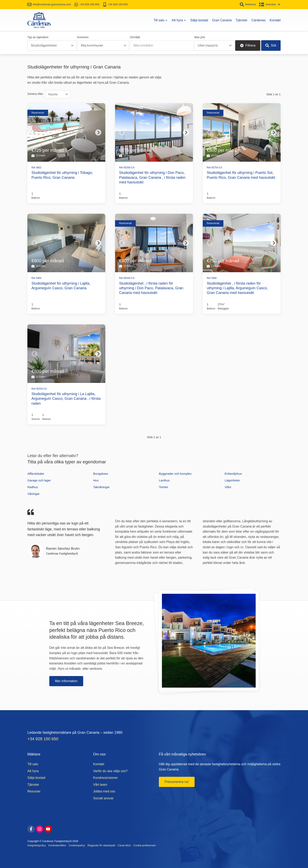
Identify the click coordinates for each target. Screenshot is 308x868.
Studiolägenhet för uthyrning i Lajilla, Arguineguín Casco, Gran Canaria (61, 286)
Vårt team (100, 785)
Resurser (34, 791)
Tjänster (242, 20)
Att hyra (179, 20)
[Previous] (34, 132)
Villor (228, 487)
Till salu (161, 20)
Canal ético (124, 845)
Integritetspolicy (37, 845)
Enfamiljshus (233, 474)
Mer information (66, 681)
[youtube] (48, 829)
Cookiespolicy (77, 845)
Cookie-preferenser (145, 845)
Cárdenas (258, 20)
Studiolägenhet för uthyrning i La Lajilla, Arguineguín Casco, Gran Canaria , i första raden (66, 399)
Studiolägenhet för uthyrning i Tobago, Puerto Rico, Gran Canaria (62, 175)
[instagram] (40, 829)
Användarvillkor (57, 845)
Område (135, 37)
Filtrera (248, 46)
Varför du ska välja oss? (110, 771)
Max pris (200, 37)
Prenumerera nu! (177, 782)
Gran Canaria (222, 20)
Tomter (164, 487)
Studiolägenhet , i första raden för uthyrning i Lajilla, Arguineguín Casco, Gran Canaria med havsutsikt (237, 288)
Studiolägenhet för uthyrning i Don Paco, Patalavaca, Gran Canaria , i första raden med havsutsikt (152, 177)
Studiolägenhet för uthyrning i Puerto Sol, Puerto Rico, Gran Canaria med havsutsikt (241, 175)
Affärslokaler (36, 474)
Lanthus (164, 480)
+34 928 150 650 (43, 739)
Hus (96, 480)
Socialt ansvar (103, 798)
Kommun (83, 37)
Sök (271, 46)
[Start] (39, 20)
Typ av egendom (38, 37)
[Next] (98, 132)
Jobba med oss (104, 791)
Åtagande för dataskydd (101, 845)
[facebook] (31, 829)
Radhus (33, 487)
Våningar (33, 494)
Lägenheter (232, 480)
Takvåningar (101, 487)
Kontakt (275, 20)
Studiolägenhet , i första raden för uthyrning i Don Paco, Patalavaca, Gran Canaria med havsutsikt (151, 288)
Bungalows (101, 474)
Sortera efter (35, 94)
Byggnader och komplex (175, 474)
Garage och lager (39, 480)
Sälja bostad (199, 20)
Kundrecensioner (105, 778)
